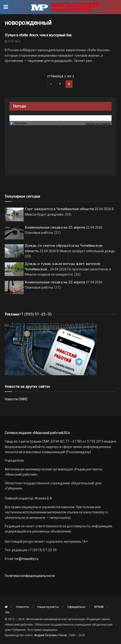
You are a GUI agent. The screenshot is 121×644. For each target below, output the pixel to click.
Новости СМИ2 (16, 399)
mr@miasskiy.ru (26, 559)
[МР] (51, 349)
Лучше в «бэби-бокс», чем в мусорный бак (38, 35)
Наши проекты (48, 607)
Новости (22, 607)
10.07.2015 (13, 41)
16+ (7, 612)
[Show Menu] (6, 7)
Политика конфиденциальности (30, 576)
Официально (76, 607)
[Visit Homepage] (64, 7)
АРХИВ (99, 607)
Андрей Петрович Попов (50, 635)
